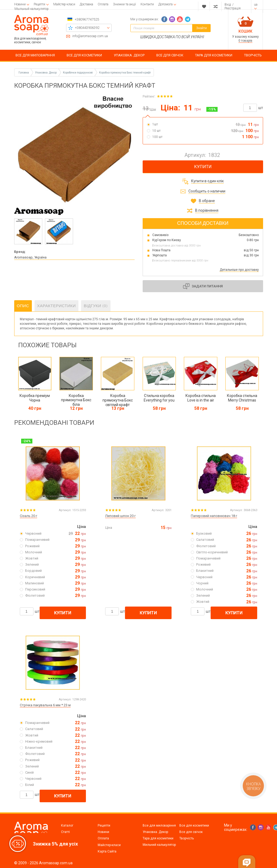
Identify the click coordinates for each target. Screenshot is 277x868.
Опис (23, 306)
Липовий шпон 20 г (120, 516)
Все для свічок (191, 832)
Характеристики (57, 306)
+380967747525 (87, 19)
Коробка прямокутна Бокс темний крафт (125, 73)
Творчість (187, 838)
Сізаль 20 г (29, 516)
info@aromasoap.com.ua (90, 36)
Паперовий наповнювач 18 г (214, 516)
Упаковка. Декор (155, 832)
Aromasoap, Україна (30, 257)
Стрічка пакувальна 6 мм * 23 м (45, 705)
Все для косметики (194, 825)
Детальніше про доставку (239, 270)
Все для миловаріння (159, 825)
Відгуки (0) (96, 306)
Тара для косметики (158, 838)
